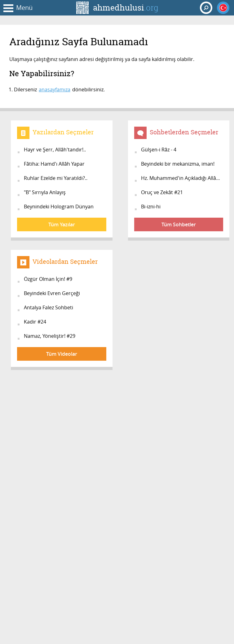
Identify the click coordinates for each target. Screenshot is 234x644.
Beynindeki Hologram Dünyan (59, 207)
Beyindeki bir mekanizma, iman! (178, 164)
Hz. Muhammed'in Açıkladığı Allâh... (182, 178)
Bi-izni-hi (151, 207)
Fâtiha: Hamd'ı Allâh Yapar (54, 164)
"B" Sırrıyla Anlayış (45, 192)
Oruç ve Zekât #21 (162, 192)
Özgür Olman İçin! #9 (48, 279)
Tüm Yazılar (62, 224)
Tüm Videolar (62, 354)
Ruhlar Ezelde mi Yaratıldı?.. (56, 178)
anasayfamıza (55, 89)
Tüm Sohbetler (179, 224)
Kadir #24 (35, 322)
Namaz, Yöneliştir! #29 (50, 336)
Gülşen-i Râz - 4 (159, 150)
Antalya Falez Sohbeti (49, 307)
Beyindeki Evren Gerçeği (52, 293)
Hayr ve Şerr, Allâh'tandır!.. (55, 150)
